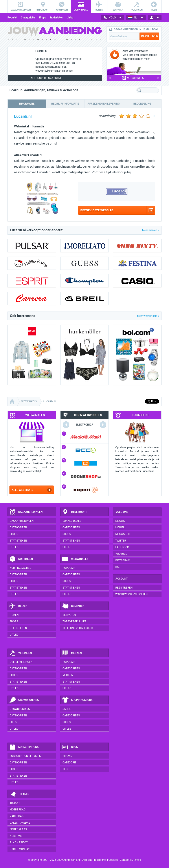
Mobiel (120, 527)
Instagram (123, 560)
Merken (72, 653)
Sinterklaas (18, 829)
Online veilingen (21, 662)
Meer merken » (151, 230)
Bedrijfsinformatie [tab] (65, 104)
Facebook (122, 547)
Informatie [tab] (27, 104)
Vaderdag (17, 816)
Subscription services (25, 756)
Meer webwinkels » (148, 316)
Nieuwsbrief (124, 534)
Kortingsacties (20, 568)
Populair (12, 18)
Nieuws (67, 756)
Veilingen (20, 653)
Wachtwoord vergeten (131, 594)
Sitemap (136, 860)
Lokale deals (72, 521)
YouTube (121, 554)
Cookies (113, 860)
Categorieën (28, 18)
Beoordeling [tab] (142, 104)
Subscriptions (24, 747)
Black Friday (19, 843)
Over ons (87, 860)
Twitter (121, 541)
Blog (70, 747)
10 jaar (15, 803)
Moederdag (18, 810)
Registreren (124, 588)
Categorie (69, 763)
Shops (42, 18)
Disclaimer (100, 860)
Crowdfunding (24, 700)
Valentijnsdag (20, 823)
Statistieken (56, 18)
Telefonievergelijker (78, 628)
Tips (65, 769)
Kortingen (21, 559)
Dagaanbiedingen (26, 512)
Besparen (73, 606)
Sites (13, 722)
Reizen (18, 606)
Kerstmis (16, 836)
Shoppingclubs (77, 700)
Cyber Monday (20, 849)
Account (122, 579)
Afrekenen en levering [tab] (104, 104)
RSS (118, 567)
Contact (125, 860)
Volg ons (122, 512)
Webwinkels (75, 559)
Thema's (19, 794)
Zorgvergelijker (74, 622)
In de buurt (74, 512)
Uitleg (70, 18)
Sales (66, 709)
